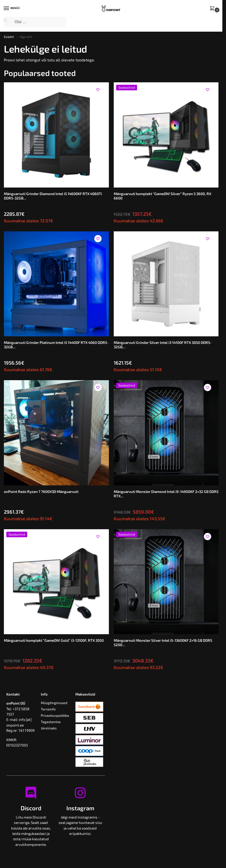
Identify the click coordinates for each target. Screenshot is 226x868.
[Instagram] (80, 793)
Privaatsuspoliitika (55, 715)
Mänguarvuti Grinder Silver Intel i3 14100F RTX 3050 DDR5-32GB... (163, 345)
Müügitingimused (54, 703)
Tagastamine (51, 722)
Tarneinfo (48, 709)
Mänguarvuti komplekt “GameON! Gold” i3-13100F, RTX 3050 (54, 640)
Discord (31, 808)
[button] (213, 9)
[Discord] (31, 793)
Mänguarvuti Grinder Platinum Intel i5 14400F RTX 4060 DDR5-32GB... (56, 345)
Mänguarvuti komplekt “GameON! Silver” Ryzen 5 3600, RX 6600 (162, 196)
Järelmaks (49, 728)
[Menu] (11, 9)
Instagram (80, 808)
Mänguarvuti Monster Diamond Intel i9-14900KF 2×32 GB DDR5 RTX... (166, 494)
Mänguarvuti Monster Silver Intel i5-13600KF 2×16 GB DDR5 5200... (163, 642)
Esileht (9, 37)
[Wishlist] (98, 90)
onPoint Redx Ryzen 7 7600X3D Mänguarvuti (41, 491)
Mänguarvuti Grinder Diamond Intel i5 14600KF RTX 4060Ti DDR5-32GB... (53, 196)
